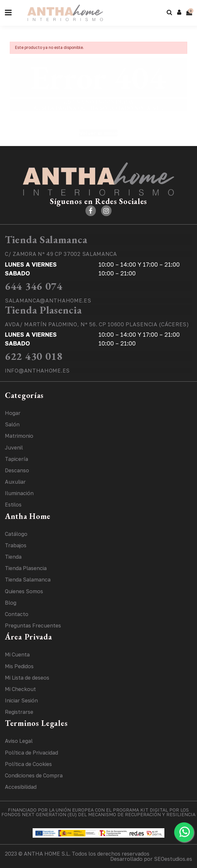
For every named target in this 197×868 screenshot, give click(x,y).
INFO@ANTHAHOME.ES (37, 371)
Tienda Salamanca (46, 240)
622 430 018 (34, 356)
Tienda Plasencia (43, 310)
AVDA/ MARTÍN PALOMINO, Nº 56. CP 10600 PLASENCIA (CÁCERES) (97, 324)
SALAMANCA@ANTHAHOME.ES (48, 301)
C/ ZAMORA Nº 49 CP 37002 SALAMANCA (61, 254)
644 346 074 (34, 286)
